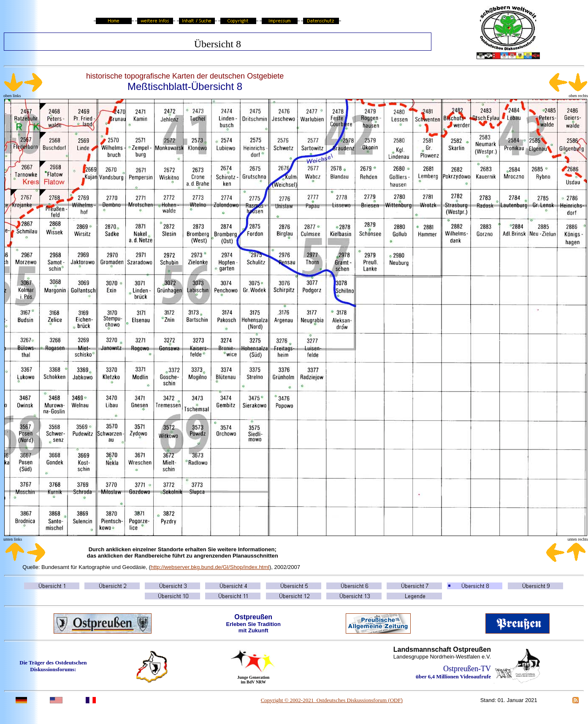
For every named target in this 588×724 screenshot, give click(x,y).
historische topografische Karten (140, 76)
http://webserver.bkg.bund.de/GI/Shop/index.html (210, 567)
